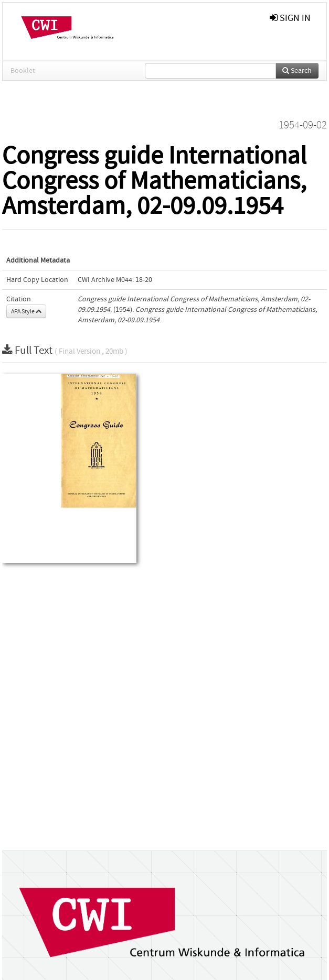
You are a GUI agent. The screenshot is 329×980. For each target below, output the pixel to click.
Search (297, 71)
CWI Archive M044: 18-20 (115, 280)
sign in (290, 18)
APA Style (26, 311)
